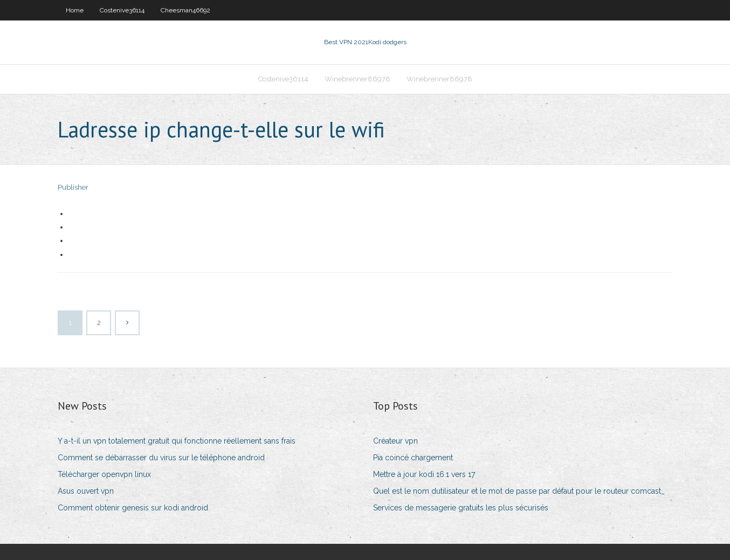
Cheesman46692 (185, 10)
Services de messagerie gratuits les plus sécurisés (461, 508)
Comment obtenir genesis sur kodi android (133, 508)
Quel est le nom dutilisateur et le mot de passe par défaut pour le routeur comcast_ (519, 491)
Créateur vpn (395, 441)
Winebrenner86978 (357, 79)
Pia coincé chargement (413, 458)
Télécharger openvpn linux (104, 474)
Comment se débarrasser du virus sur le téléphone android (161, 458)
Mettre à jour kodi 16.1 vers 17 (424, 474)
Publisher (73, 187)
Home (75, 10)
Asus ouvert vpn (86, 491)
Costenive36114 (122, 10)
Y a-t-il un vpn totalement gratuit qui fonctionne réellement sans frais (177, 441)
